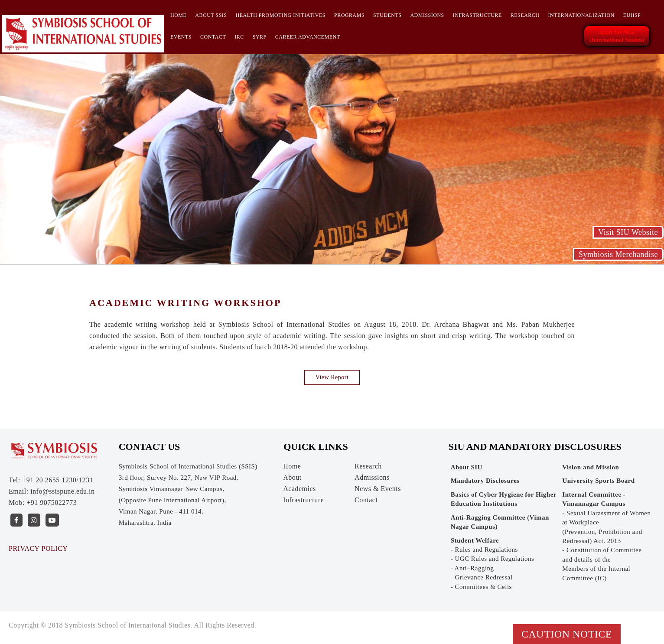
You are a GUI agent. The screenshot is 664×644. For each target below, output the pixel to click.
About (292, 477)
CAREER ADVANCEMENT (308, 37)
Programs (349, 15)
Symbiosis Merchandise (618, 254)
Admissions (427, 15)
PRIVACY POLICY (38, 548)
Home (178, 15)
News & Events (378, 489)
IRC (239, 37)
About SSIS (211, 15)
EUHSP (632, 15)
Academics (299, 489)
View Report (332, 377)
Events (181, 37)
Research (525, 15)
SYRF (260, 37)
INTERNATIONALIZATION (581, 15)
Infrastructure (477, 15)
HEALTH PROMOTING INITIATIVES (280, 15)
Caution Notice (567, 634)
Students (387, 15)
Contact (213, 37)
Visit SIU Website (628, 232)
